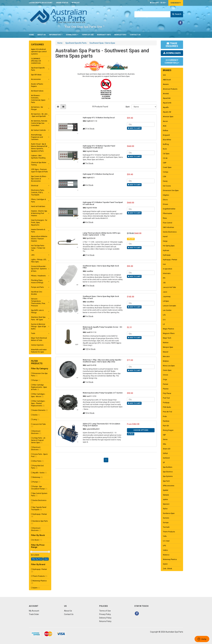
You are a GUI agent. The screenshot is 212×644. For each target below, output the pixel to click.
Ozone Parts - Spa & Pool (39, 455)
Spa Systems (168, 476)
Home (31, 35)
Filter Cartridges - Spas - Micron (38, 395)
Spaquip (166, 495)
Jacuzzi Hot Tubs (38, 425)
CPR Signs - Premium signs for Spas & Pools (39, 171)
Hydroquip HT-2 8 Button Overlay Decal (98, 174)
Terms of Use (88, 35)
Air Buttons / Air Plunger (37, 108)
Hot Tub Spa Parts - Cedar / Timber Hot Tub (38, 248)
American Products (170, 89)
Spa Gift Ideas (36, 75)
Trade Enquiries (172, 45)
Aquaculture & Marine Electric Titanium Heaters (39, 239)
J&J (164, 283)
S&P (164, 435)
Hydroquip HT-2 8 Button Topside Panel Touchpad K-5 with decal (103, 203)
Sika (164, 444)
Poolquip (166, 403)
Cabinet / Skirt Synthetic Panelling (38, 157)
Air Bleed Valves (37, 91)
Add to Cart (134, 128)
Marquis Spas (168, 347)
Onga (165, 379)
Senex (165, 439)
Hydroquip (167, 255)
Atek (165, 126)
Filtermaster (167, 213)
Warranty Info (104, 35)
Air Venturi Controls (38, 130)
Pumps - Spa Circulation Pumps (39, 488)
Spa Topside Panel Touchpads (39, 508)
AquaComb (167, 103)
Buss (165, 149)
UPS (164, 546)
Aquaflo (166, 107)
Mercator (166, 357)
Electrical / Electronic (36, 432)
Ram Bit (166, 426)
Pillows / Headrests (38, 276)
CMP (165, 163)
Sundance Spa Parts (39, 522)
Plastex (166, 389)
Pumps (37, 380)
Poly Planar (167, 393)
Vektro (165, 550)
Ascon (165, 121)
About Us (41, 35)
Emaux (165, 204)
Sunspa (166, 523)
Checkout (176, 3)
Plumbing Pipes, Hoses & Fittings (37, 281)
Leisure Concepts (169, 306)
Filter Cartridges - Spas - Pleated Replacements (38, 403)
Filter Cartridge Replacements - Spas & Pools (39, 387)
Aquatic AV (167, 112)
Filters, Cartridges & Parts (38, 201)
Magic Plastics (168, 329)
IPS (164, 278)
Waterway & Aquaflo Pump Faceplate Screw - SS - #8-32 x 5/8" (103, 328)
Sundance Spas (169, 513)
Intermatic (167, 273)
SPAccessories (169, 486)
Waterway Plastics (39, 582)
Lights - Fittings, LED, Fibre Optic (39, 261)
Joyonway (167, 297)
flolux (165, 218)
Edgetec (166, 195)
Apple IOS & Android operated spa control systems (39, 52)
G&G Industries (168, 227)
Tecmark (166, 527)
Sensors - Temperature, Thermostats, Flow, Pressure (38, 302)
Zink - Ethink (167, 569)
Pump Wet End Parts (37, 467)
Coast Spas (167, 167)
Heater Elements (40, 410)
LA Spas (166, 301)
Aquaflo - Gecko (40, 473)
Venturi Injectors (37, 345)
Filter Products (37, 362)
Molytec (166, 361)
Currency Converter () (172, 61)
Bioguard (166, 135)
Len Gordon (167, 310)
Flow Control (168, 223)
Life (164, 315)
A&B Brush (167, 80)
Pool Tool (166, 398)
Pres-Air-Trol (167, 412)
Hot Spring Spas (169, 246)
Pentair (166, 384)
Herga (165, 241)
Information (56, 35)
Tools (33, 333)
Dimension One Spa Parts (39, 375)
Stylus (165, 509)
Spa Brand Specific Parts (38, 69)
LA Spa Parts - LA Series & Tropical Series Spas (38, 440)
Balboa (165, 131)
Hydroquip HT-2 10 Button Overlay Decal (99, 118)
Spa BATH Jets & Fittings (37, 311)
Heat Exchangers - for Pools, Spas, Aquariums (39, 223)
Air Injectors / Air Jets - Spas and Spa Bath (39, 115)
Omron (165, 375)
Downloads (72, 35)
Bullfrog (166, 144)
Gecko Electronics (39, 502)
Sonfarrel (166, 458)
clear (46, 559)
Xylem (36, 588)
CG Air (165, 158)
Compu (166, 172)
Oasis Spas (167, 370)
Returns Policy (105, 621)
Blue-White (167, 140)
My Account (34, 611)
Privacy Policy (105, 614)
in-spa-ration (168, 269)
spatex (165, 499)
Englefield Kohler (169, 209)
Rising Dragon (168, 430)
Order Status (62, 3)
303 (164, 75)
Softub (165, 453)
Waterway (38, 477)
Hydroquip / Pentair (39, 515)
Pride (165, 416)
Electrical (35, 186)
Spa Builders (168, 467)
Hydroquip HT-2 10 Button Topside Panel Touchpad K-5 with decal (99, 147)
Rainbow (166, 421)
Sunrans (166, 518)
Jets (33, 255)
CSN (164, 177)
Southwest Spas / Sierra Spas (102, 43)
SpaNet (166, 490)
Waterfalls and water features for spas (39, 351)
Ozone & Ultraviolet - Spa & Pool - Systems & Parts (39, 269)
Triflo (165, 536)
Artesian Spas (168, 117)
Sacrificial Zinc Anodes (37, 293)
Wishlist (76, 3)
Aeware (166, 84)
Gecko (36, 415)
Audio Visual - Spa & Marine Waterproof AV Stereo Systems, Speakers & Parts (39, 147)
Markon (166, 343)
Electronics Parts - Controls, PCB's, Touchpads (38, 193)
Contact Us (135, 35)
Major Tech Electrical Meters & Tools (39, 339)
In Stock (37, 540)
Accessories (36, 79)
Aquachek (167, 98)
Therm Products (40, 576)
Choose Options (141, 430)
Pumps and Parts (37, 287)
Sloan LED (167, 449)
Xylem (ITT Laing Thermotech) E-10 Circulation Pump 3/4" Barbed (101, 425)
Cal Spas (166, 154)
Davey (165, 181)
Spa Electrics (168, 472)
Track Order (34, 614)
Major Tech (167, 338)
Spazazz (166, 504)
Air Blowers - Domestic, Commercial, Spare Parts (38, 99)
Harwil (165, 237)
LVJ (164, 320)
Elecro (165, 200)
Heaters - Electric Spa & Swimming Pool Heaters (39, 213)
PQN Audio (167, 407)
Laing (36, 419)
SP (164, 463)
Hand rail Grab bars (38, 206)
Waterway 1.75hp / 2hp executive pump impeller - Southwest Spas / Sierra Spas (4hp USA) (103, 361)
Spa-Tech (166, 481)
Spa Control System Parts (39, 495)
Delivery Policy (105, 618)
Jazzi (165, 292)
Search (177, 14)
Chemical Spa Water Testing (39, 164)
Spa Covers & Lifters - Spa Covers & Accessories (39, 179)
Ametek (166, 94)
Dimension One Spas (171, 190)
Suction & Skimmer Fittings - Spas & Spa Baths (39, 327)
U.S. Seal (166, 541)
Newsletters (120, 35)
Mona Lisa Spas (169, 366)
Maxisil (166, 352)
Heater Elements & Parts (38, 231)
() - (158, 3)
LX (164, 324)
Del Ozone (167, 186)
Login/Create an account (41, 3)
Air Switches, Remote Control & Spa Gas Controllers (39, 123)
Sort (127, 107)
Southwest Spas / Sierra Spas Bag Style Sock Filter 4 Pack (101, 297)
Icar (164, 264)
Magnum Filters (169, 333)
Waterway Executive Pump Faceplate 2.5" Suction (103, 393)
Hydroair (166, 250)
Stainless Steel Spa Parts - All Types (38, 318)
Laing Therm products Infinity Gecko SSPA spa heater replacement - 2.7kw (101, 234)
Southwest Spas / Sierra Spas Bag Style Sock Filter (101, 267)
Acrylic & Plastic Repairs (37, 85)
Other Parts (38, 461)
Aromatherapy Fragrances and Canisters (37, 137)
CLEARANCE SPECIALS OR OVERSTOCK (36, 61)
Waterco (166, 555)
